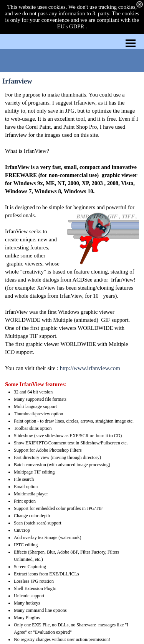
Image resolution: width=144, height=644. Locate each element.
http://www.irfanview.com (90, 368)
